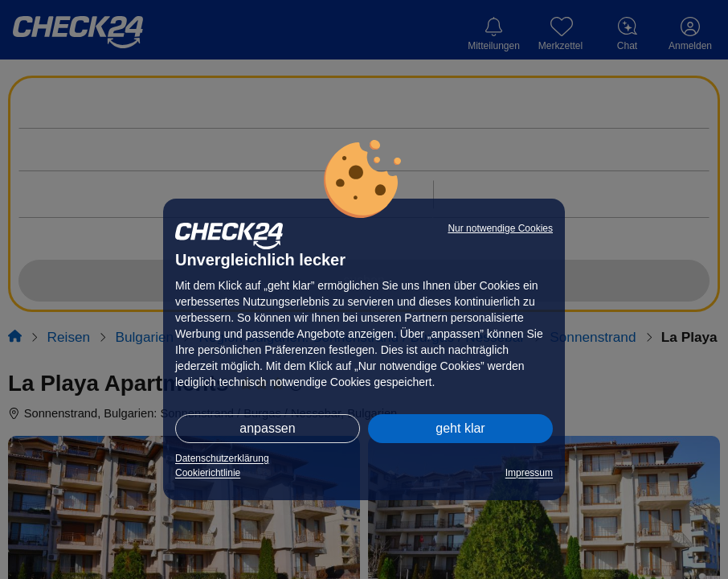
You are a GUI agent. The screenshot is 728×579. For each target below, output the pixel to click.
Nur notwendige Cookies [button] (500, 228)
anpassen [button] (267, 428)
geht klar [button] (460, 428)
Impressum (529, 473)
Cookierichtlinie (208, 473)
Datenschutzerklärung (222, 458)
